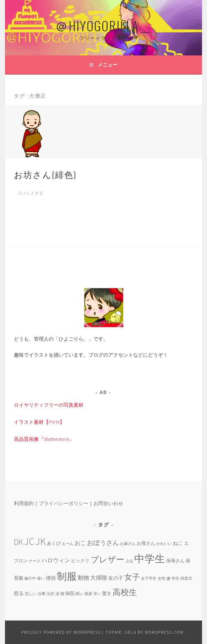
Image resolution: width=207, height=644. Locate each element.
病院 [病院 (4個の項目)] (70, 593)
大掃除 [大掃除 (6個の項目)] (99, 578)
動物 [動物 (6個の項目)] (83, 578)
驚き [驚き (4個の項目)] (107, 593)
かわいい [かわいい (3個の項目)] (164, 544)
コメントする (30, 193)
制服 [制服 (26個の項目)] (67, 576)
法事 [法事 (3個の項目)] (42, 594)
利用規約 (24, 503)
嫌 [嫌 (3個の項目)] (168, 578)
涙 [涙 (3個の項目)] (57, 594)
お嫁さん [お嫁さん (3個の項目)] (128, 544)
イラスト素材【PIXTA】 (39, 422)
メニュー (108, 65)
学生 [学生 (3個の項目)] (175, 578)
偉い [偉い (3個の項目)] (41, 578)
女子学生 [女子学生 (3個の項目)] (149, 578)
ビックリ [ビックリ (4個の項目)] (80, 561)
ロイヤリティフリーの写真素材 (49, 405)
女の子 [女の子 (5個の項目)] (116, 578)
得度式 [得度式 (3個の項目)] (186, 578)
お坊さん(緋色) (45, 174)
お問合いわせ (108, 503)
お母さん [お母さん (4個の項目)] (146, 543)
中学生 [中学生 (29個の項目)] (150, 559)
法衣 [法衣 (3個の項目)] (50, 594)
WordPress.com (164, 632)
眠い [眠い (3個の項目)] (80, 594)
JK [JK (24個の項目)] (41, 542)
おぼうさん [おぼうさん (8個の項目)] (103, 543)
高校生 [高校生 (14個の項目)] (125, 592)
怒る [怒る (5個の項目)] (19, 593)
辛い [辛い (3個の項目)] (97, 594)
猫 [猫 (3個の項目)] (62, 594)
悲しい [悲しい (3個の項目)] (31, 594)
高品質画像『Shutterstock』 (44, 439)
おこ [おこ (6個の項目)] (80, 543)
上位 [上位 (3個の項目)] (129, 561)
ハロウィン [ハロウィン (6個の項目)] (56, 560)
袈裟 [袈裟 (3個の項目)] (88, 594)
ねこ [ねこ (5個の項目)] (178, 543)
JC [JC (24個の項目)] (29, 542)
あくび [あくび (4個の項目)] (54, 543)
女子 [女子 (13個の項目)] (132, 577)
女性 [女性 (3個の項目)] (162, 578)
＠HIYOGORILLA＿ (104, 25)
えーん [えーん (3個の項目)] (68, 544)
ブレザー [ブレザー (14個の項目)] (107, 559)
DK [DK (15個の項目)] (18, 542)
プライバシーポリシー (64, 503)
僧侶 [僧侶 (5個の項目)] (51, 578)
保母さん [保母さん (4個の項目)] (175, 561)
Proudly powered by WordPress (61, 632)
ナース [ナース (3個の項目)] (35, 561)
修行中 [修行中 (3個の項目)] (30, 578)
